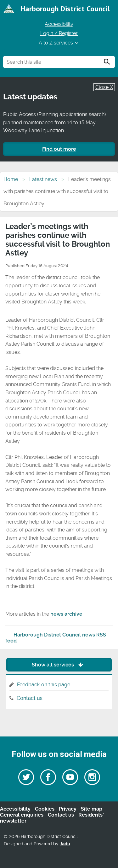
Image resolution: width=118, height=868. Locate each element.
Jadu (65, 844)
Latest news (43, 179)
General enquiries (22, 815)
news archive (66, 614)
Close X (104, 87)
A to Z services (59, 43)
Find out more (59, 149)
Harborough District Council (65, 9)
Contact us (30, 698)
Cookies (45, 809)
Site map (92, 809)
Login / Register (59, 33)
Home (11, 179)
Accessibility (59, 24)
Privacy (68, 809)
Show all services (59, 665)
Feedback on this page (44, 685)
